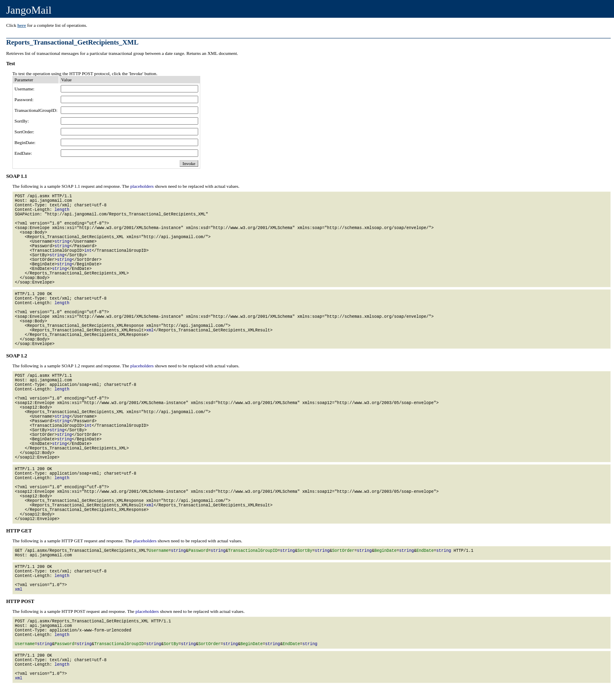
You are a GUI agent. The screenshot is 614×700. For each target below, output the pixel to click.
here (22, 25)
